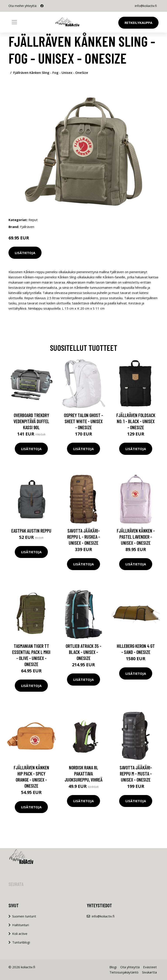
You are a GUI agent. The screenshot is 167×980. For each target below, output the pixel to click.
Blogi (113, 967)
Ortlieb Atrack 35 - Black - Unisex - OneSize (83, 652)
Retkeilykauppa (138, 23)
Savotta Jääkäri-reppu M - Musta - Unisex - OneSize (136, 774)
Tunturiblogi (21, 942)
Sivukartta (149, 972)
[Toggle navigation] (14, 22)
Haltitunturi (21, 925)
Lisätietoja (25, 253)
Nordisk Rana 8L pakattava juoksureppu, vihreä (84, 774)
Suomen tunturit (24, 916)
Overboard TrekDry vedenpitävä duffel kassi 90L (31, 421)
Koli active (20, 934)
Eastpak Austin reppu (31, 531)
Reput (33, 220)
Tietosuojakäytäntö (124, 972)
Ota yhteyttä (130, 967)
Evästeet (150, 967)
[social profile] (42, 6)
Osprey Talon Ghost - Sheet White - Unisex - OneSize (83, 421)
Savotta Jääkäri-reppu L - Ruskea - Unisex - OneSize (84, 537)
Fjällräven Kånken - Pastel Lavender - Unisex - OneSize (136, 537)
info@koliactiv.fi (146, 6)
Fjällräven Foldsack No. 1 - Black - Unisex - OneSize (136, 421)
